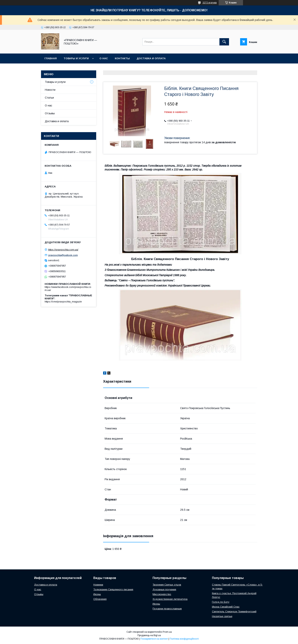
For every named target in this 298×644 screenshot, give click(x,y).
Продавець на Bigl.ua (149, 635)
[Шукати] (224, 42)
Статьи (49, 98)
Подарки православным (167, 609)
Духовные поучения (164, 589)
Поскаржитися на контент (154, 639)
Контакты (122, 58)
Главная (51, 58)
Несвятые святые (222, 616)
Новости (50, 90)
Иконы (97, 594)
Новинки (98, 585)
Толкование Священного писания (113, 589)
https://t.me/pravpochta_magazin (63, 302)
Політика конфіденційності (184, 639)
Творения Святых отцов (167, 585)
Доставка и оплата (151, 58)
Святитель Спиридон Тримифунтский (234, 611)
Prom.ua (167, 632)
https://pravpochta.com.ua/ (63, 250)
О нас (104, 58)
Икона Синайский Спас (226, 607)
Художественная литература (170, 599)
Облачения (100, 599)
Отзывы (50, 113)
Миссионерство (162, 594)
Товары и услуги (76, 58)
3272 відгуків (210, 3)
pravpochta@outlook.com (63, 255)
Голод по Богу (221, 602)
